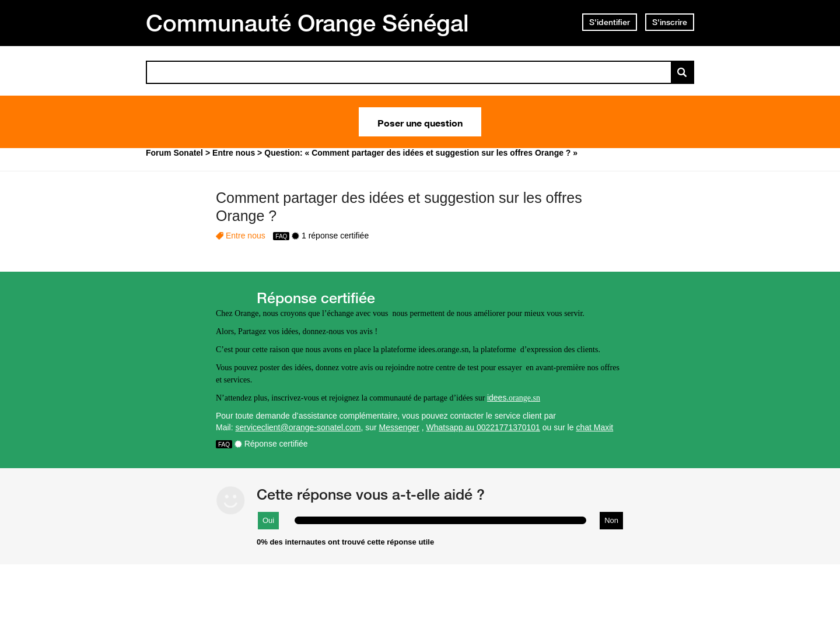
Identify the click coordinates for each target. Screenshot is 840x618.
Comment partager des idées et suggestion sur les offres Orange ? (399, 207)
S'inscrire (670, 22)
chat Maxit (594, 427)
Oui (268, 520)
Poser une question (420, 122)
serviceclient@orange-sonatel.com (298, 427)
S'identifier (610, 22)
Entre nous (246, 236)
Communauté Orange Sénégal (307, 23)
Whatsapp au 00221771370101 (483, 427)
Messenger (399, 427)
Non (611, 520)
